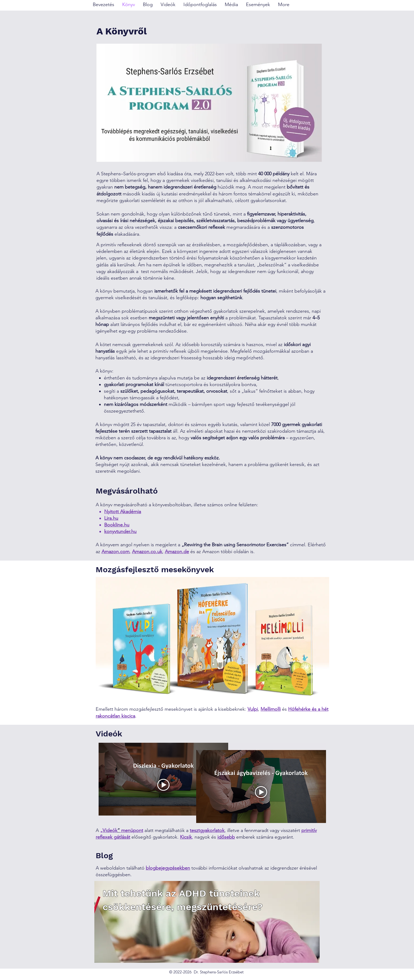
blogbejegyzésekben (168, 868)
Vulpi (253, 709)
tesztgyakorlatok (207, 830)
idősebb (226, 837)
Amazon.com (115, 552)
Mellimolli (271, 709)
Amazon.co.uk (147, 552)
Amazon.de (177, 552)
